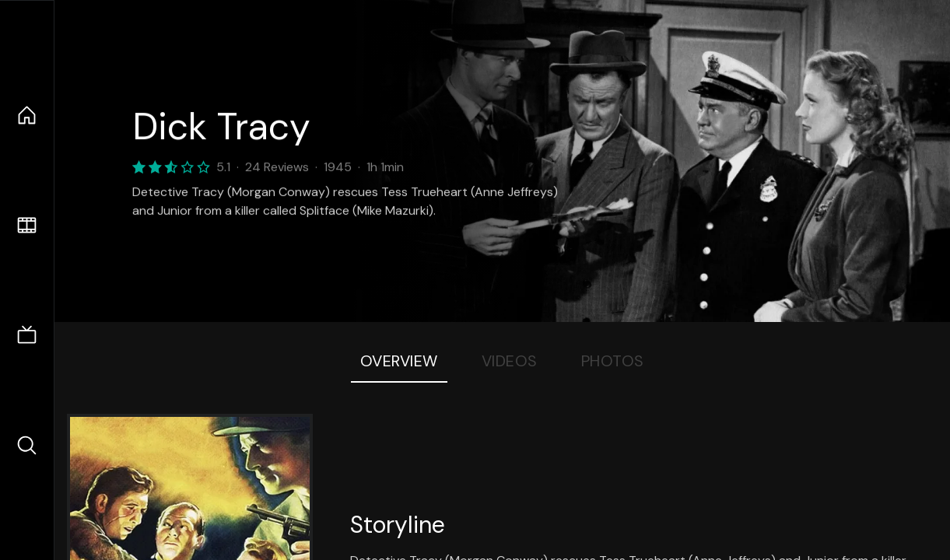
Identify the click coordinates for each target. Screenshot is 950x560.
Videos (510, 361)
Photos (613, 361)
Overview (399, 361)
